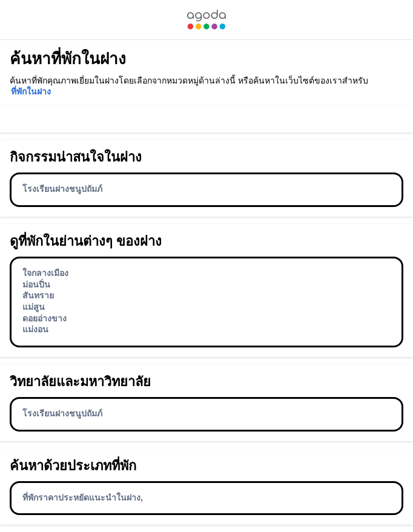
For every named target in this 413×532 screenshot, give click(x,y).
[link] (206, 20)
